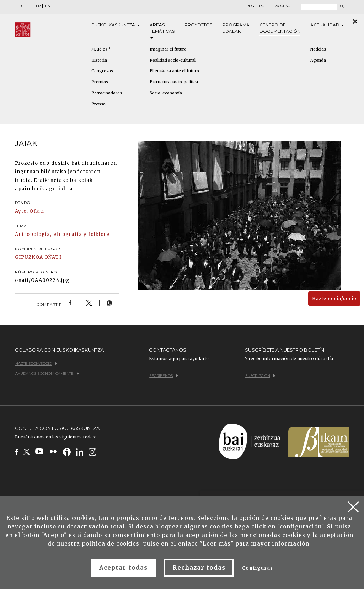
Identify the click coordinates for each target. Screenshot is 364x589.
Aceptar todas (123, 568)
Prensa (98, 104)
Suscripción (260, 376)
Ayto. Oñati (30, 211)
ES (29, 6)
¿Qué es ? (101, 49)
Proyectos (198, 25)
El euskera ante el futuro (174, 71)
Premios (100, 82)
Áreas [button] (162, 30)
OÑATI (53, 257)
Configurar (257, 568)
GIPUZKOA (29, 257)
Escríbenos (164, 376)
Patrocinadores (107, 93)
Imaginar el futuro (168, 49)
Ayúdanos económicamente (47, 374)
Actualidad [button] (327, 25)
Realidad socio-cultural (173, 60)
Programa (236, 28)
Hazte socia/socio (334, 298)
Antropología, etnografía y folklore (62, 234)
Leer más (217, 544)
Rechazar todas (199, 568)
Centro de (280, 28)
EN (48, 6)
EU (19, 6)
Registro (255, 6)
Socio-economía (166, 93)
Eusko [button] (116, 25)
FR (38, 6)
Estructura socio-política (174, 82)
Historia (99, 60)
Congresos (102, 71)
